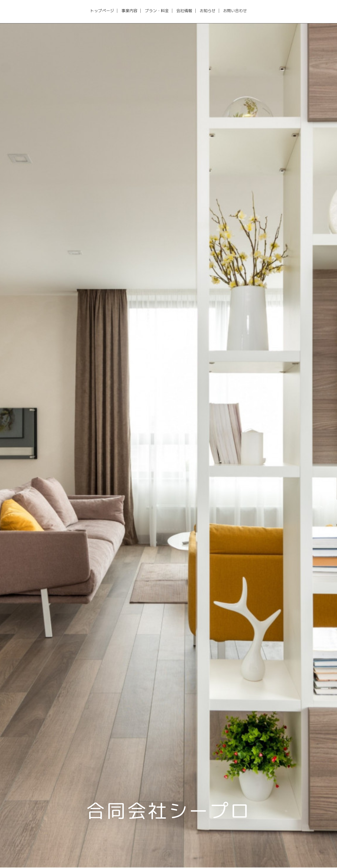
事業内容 (129, 11)
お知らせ (208, 11)
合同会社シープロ (168, 811)
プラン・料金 (157, 11)
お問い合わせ (235, 11)
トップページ (102, 11)
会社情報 (184, 11)
